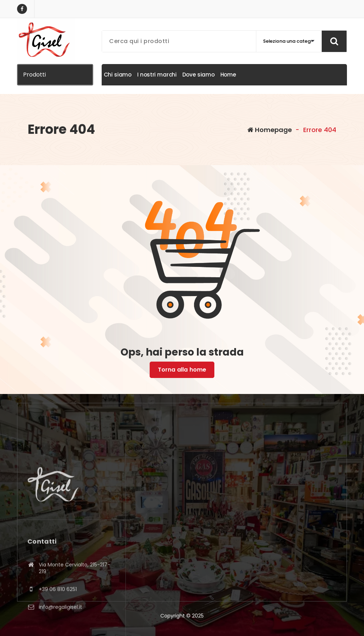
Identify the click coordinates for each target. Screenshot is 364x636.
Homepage (270, 130)
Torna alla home (182, 370)
